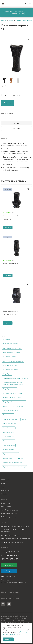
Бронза (24, 419)
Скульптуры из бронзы (10, 454)
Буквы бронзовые (9, 428)
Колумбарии (7, 374)
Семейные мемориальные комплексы (15, 378)
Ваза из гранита (8, 458)
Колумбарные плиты (10, 389)
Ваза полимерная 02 (11, 263)
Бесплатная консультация (19, 12)
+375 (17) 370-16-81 (10, 559)
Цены (3, 483)
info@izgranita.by (9, 577)
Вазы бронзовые (8, 432)
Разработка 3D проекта (10, 535)
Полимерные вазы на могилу (12, 462)
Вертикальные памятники (11, 344)
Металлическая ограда (10, 419)
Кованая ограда (8, 415)
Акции (4, 487)
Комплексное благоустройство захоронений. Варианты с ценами (14, 384)
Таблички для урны (8, 517)
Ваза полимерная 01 (11, 216)
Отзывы (4, 494)
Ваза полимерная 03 (11, 311)
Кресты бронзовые (9, 437)
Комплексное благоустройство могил (15, 526)
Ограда (5, 406)
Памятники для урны (9, 513)
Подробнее (8, 228)
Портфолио (6, 490)
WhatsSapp (9, 565)
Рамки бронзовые (9, 445)
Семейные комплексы (10, 510)
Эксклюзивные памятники (11, 352)
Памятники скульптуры (10, 370)
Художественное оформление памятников (12, 531)
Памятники (6, 339)
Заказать (7, 103)
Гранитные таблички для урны (13, 398)
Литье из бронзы (8, 441)
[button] (14, 210)
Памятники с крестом (10, 357)
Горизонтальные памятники (12, 348)
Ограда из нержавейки (10, 411)
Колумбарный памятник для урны (14, 402)
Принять (8, 639)
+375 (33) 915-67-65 (10, 555)
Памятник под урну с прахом (12, 393)
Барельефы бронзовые (10, 424)
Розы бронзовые (8, 449)
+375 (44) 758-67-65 (10, 552)
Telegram (9, 571)
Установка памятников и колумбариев (16, 539)
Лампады (20, 458)
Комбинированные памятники (13, 361)
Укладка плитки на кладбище (12, 542)
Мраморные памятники (11, 365)
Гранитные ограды (17, 406)
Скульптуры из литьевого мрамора (14, 467)
